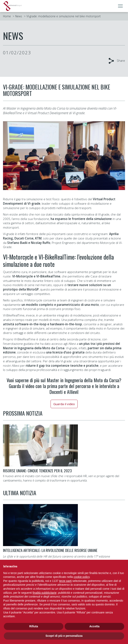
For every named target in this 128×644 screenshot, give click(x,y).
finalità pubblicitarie (44, 593)
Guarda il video (64, 404)
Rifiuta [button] (34, 626)
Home (7, 16)
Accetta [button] (94, 626)
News (19, 16)
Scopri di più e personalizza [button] (64, 636)
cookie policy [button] (82, 577)
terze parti (65, 581)
